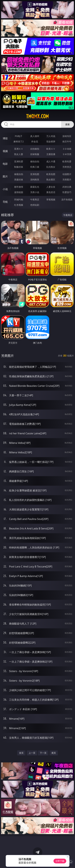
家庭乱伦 (35, 187)
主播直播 (51, 154)
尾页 (54, 753)
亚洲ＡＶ (19, 149)
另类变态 (67, 167)
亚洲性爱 (19, 161)
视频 (5, 151)
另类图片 (67, 180)
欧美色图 (51, 174)
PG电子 (19, 136)
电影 (5, 164)
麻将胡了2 (19, 141)
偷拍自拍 (35, 161)
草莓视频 (51, 199)
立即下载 (60, 861)
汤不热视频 (67, 199)
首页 (21, 753)
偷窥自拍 (19, 174)
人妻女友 (51, 187)
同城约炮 (19, 199)
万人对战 (51, 136)
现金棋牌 (51, 141)
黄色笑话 (51, 192)
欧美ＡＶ (51, 149)
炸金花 (35, 141)
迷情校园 (19, 192)
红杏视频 (19, 205)
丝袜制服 (35, 154)
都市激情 (19, 187)
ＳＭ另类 (67, 154)
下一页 (43, 753)
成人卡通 (51, 161)
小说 (5, 189)
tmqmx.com (37, 116)
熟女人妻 (19, 154)
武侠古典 (67, 187)
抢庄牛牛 (67, 141)
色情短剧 (35, 205)
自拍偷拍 (35, 149)
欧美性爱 (67, 161)
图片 (5, 176)
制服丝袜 (19, 167)
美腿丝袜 (19, 180)
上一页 (32, 753)
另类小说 (35, 192)
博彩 (5, 138)
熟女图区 (51, 180)
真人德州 (35, 136)
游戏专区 (67, 136)
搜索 (68, 124)
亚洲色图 (35, 174)
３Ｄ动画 (67, 149)
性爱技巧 (67, 192)
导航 (5, 202)
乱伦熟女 (51, 167)
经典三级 (35, 167)
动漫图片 (67, 174)
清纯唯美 (35, 180)
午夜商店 (35, 199)
